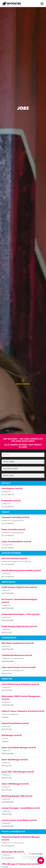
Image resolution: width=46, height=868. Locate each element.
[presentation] (4, 863)
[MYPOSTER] (12, 4)
